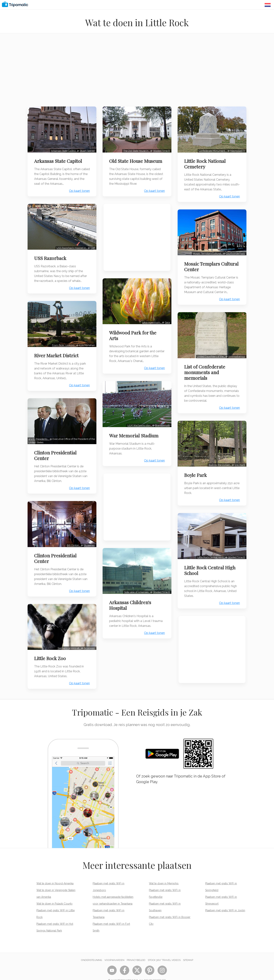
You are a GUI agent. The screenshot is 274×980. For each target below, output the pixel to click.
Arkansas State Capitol (59, 160)
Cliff (92, 245)
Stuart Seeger (86, 149)
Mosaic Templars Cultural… (207, 251)
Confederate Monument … (212, 149)
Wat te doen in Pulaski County (54, 896)
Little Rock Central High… (210, 551)
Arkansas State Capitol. (63, 149)
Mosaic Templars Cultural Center (203, 264)
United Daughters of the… (210, 353)
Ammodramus (236, 353)
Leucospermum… (151, 320)
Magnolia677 (237, 149)
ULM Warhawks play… (139, 421)
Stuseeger (88, 539)
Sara (166, 320)
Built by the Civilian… (219, 460)
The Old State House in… (136, 149)
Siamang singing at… (68, 640)
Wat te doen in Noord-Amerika (55, 876)
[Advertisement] (137, 72)
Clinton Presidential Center (56, 450)
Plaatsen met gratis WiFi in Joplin (225, 903)
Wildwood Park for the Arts (134, 333)
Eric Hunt (239, 460)
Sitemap (188, 952)
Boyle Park (196, 470)
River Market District (57, 351)
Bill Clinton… (73, 539)
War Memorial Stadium (135, 432)
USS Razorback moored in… (71, 245)
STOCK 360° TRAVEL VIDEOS (164, 952)
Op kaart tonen (78, 190)
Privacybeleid (136, 952)
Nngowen (88, 640)
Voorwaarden (114, 952)
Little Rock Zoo (51, 651)
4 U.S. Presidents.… (40, 434)
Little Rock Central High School (211, 564)
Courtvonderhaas (234, 251)
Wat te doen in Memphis (164, 876)
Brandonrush (162, 421)
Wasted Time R (161, 149)
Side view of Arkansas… (136, 587)
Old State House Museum (137, 160)
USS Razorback (51, 256)
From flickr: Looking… (63, 341)
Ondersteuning (92, 952)
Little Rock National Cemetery (206, 162)
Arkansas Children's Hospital (131, 600)
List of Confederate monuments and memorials (206, 368)
